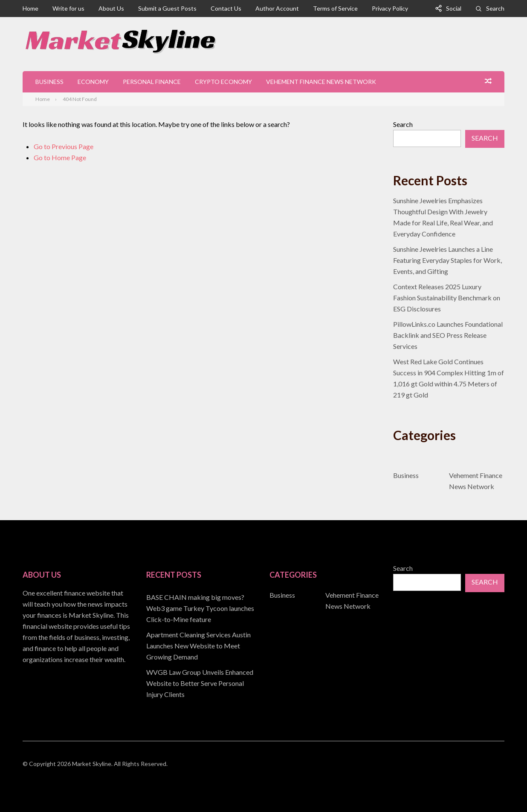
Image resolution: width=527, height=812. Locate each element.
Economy (93, 82)
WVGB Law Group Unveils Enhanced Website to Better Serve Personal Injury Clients (200, 683)
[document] (202, 646)
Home (30, 8)
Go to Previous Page (64, 146)
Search (495, 8)
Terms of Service (335, 8)
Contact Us (226, 8)
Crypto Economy (223, 82)
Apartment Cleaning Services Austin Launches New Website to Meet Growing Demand (198, 646)
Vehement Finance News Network (321, 82)
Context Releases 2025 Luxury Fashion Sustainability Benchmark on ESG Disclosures (447, 298)
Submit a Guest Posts (167, 8)
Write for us (68, 8)
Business (49, 82)
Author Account (277, 8)
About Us (111, 8)
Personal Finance (152, 82)
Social (454, 8)
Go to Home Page (60, 157)
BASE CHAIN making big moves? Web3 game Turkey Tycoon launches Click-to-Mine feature (200, 608)
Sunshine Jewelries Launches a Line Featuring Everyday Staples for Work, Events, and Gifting (447, 260)
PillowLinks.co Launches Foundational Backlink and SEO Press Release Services (448, 335)
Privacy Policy (390, 8)
